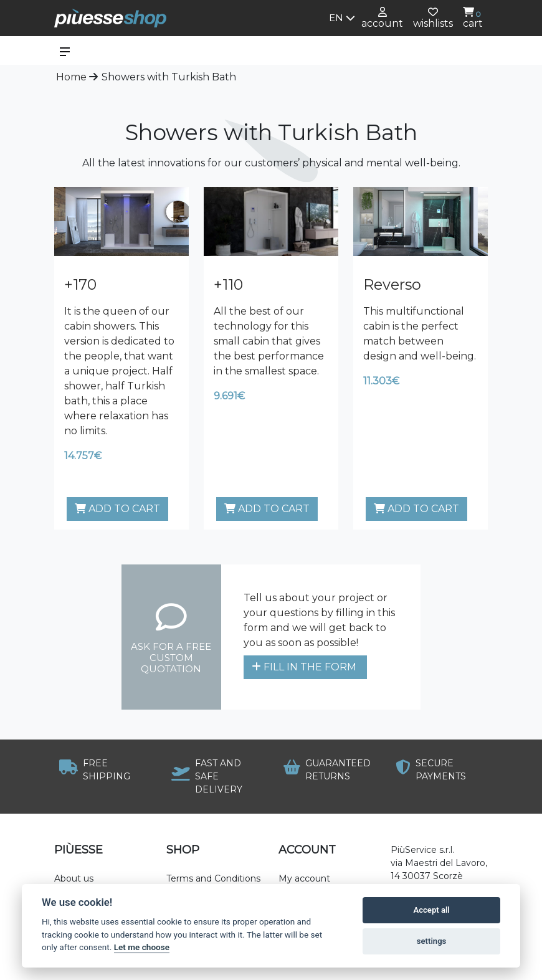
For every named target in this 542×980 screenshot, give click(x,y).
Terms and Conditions (213, 878)
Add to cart (117, 509)
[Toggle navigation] (65, 50)
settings (432, 941)
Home (71, 77)
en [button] (342, 18)
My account (304, 878)
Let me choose (142, 947)
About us (74, 878)
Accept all (431, 910)
